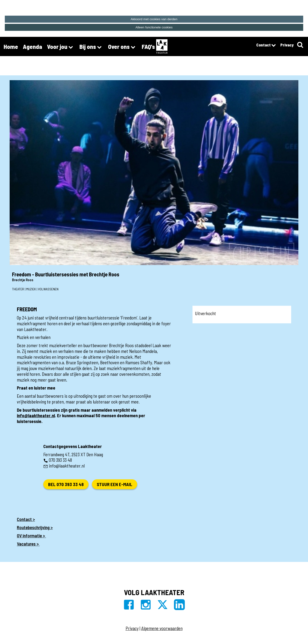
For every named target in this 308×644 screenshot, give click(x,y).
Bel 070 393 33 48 (66, 484)
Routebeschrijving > (35, 527)
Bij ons (91, 47)
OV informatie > (31, 536)
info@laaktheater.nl (36, 415)
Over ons (122, 47)
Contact (266, 46)
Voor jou (61, 47)
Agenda (32, 46)
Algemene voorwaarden (162, 628)
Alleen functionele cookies (154, 27)
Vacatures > (28, 544)
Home (11, 46)
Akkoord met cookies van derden (154, 19)
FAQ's (148, 46)
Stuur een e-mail (115, 484)
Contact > (26, 519)
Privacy (287, 45)
